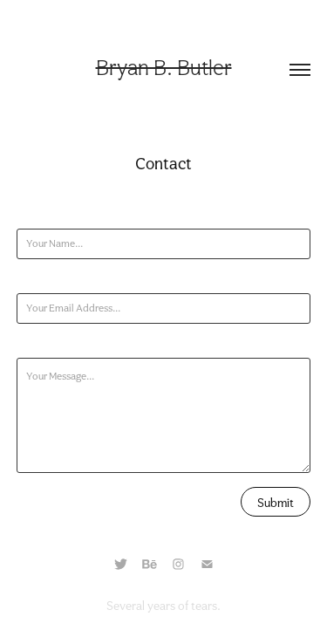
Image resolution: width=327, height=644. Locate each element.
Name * (33, 216)
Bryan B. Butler (164, 68)
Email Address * (52, 280)
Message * (39, 345)
